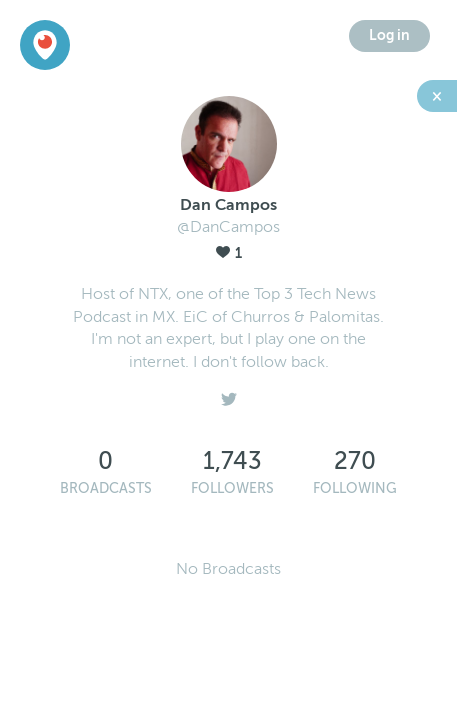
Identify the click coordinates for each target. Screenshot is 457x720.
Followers (232, 488)
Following (355, 488)
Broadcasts (106, 488)
